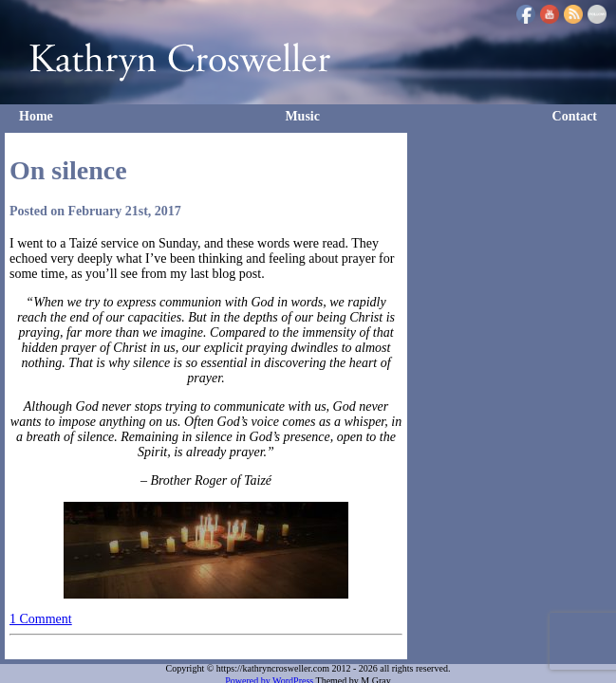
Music (302, 116)
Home (36, 116)
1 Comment (41, 619)
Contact (575, 116)
